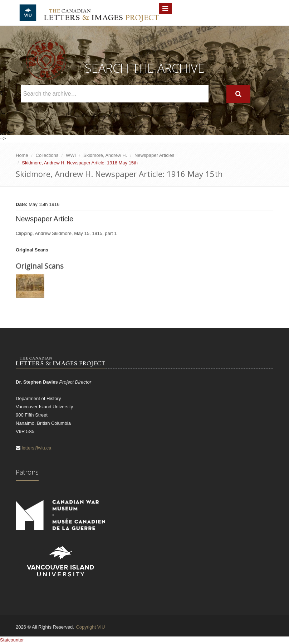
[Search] (238, 94)
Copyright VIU (90, 627)
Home (22, 155)
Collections (47, 155)
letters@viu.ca (37, 448)
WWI (71, 155)
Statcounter (12, 640)
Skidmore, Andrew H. (105, 155)
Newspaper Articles (154, 155)
